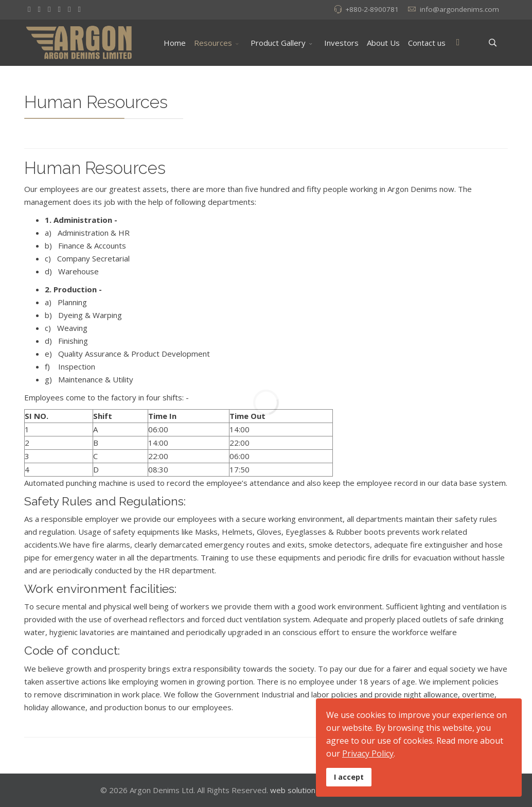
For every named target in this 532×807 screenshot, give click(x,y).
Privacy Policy (368, 753)
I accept (349, 777)
